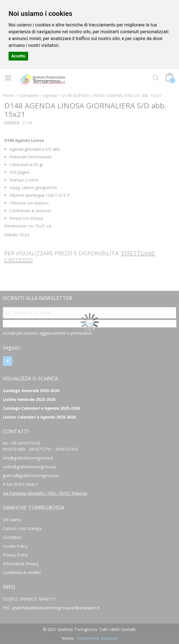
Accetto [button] (18, 56)
